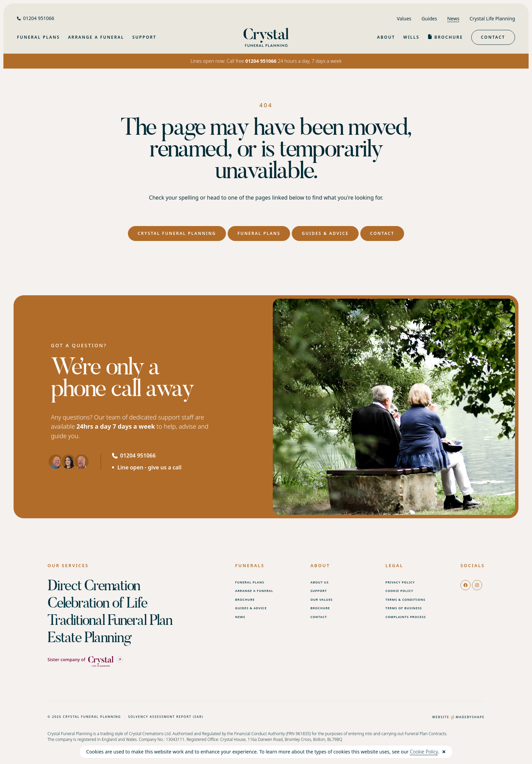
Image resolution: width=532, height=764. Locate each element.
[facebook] (465, 585)
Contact (493, 37)
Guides (429, 18)
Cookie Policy (424, 752)
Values (404, 18)
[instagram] (477, 585)
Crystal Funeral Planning (177, 233)
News (453, 18)
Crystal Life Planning (492, 18)
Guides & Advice (325, 233)
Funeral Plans (259, 233)
